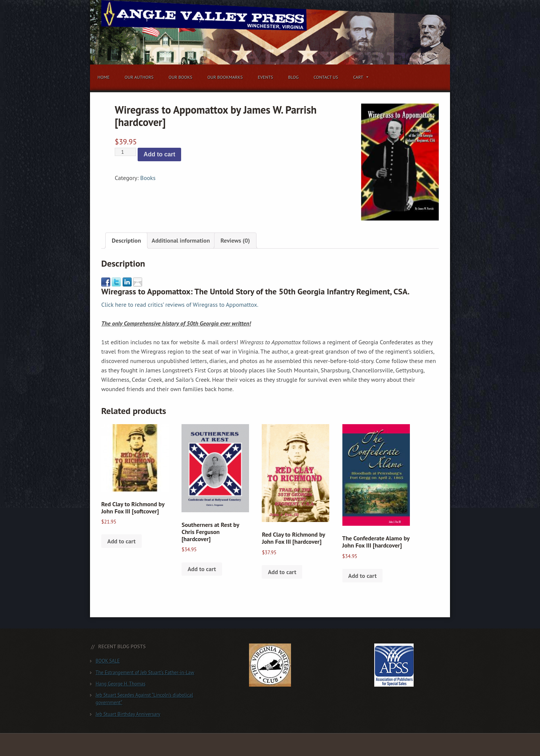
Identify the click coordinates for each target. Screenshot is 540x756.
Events (265, 77)
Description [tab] (126, 240)
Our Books (180, 77)
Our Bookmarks (225, 77)
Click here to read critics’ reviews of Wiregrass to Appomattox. (180, 304)
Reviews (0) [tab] (235, 240)
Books (148, 178)
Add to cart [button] (121, 541)
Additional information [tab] (181, 240)
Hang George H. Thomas (121, 684)
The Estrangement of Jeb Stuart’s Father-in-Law (145, 673)
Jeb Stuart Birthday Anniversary (128, 714)
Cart (359, 78)
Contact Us (326, 77)
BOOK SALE (108, 661)
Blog (293, 77)
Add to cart (159, 154)
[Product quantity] (125, 152)
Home (103, 77)
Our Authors (139, 77)
